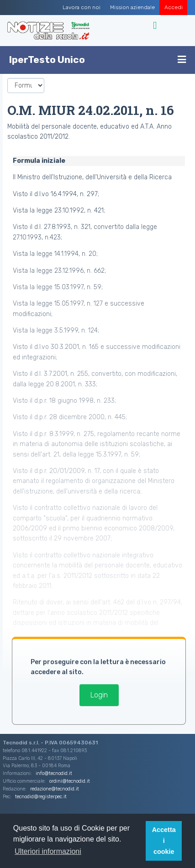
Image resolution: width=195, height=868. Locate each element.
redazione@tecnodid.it (55, 789)
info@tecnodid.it (54, 773)
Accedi (174, 7)
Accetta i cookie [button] (164, 841)
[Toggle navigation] (156, 26)
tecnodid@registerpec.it (41, 797)
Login (99, 695)
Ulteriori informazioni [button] (48, 851)
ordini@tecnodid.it (70, 781)
